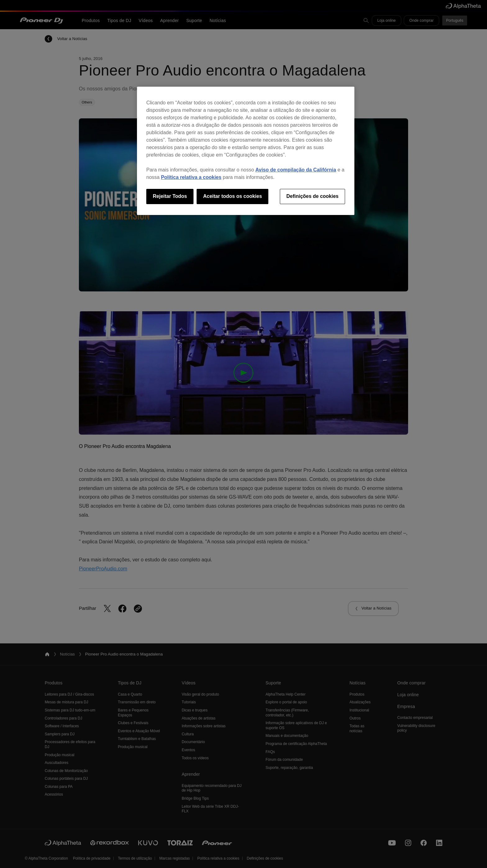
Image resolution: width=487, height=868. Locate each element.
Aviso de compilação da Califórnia (296, 170)
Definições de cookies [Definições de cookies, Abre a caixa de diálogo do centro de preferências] (312, 196)
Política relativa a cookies (191, 177)
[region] (246, 151)
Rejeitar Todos (170, 196)
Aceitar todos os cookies (232, 196)
